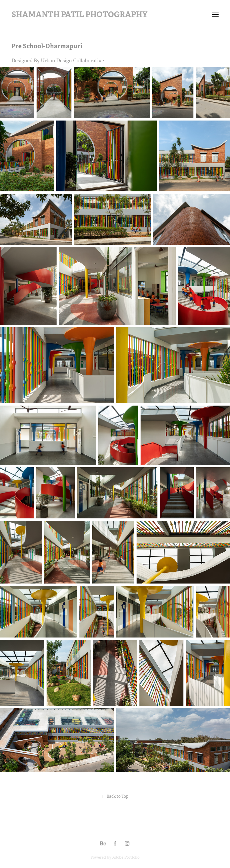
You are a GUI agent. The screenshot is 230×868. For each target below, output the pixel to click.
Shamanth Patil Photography (79, 14)
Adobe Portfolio (126, 857)
